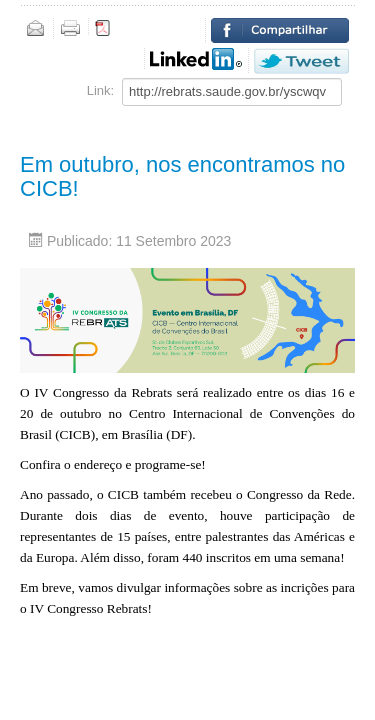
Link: (100, 90)
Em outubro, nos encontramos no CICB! (182, 176)
